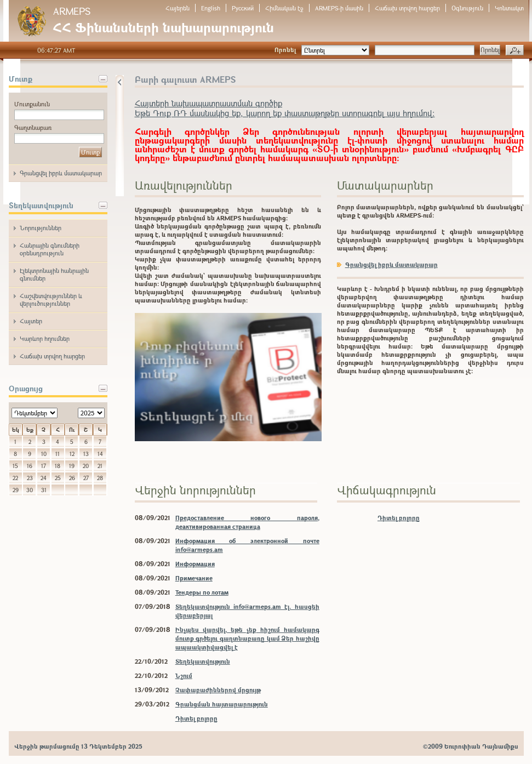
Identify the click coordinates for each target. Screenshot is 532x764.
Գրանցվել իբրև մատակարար (61, 173)
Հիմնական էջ (284, 8)
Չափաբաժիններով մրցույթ (218, 690)
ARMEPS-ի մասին (339, 8)
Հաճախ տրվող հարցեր (407, 8)
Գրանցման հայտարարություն (222, 704)
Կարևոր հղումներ (45, 338)
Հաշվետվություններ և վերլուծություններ (51, 300)
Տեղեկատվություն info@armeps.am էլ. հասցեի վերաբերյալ (247, 611)
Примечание (194, 578)
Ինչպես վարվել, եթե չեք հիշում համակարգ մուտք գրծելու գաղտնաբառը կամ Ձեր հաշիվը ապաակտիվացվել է (247, 638)
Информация (195, 564)
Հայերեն (178, 8)
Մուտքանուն (32, 104)
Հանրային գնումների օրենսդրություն (50, 249)
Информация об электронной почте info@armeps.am (247, 545)
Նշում (184, 675)
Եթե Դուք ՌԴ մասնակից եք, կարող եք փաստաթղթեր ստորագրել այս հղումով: (285, 113)
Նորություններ (41, 228)
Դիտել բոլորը (196, 718)
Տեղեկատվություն (203, 661)
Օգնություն (467, 8)
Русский (243, 8)
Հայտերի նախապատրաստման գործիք (208, 103)
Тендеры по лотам (202, 592)
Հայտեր (31, 321)
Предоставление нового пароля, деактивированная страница (247, 522)
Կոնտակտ (509, 8)
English (211, 8)
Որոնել (285, 50)
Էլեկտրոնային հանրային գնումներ (54, 274)
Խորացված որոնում (515, 50)
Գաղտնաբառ (33, 127)
